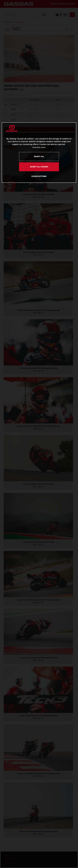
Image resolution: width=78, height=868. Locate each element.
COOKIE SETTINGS (39, 176)
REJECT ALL (39, 157)
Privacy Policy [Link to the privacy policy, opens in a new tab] (37, 147)
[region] (39, 153)
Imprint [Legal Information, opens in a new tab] (43, 147)
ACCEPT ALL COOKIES (39, 167)
